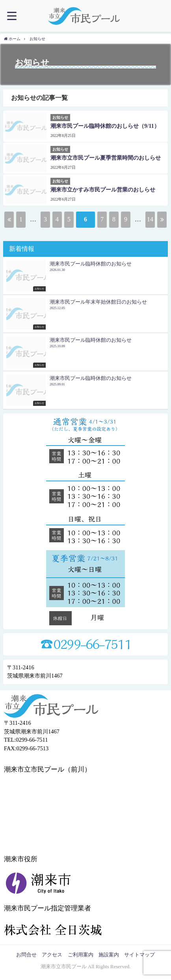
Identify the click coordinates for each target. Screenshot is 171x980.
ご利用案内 (81, 955)
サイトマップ (139, 955)
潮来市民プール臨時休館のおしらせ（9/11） (105, 126)
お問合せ (26, 955)
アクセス (52, 955)
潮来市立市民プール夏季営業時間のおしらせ (106, 158)
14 (150, 219)
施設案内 (109, 955)
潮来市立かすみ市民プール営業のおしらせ (103, 190)
